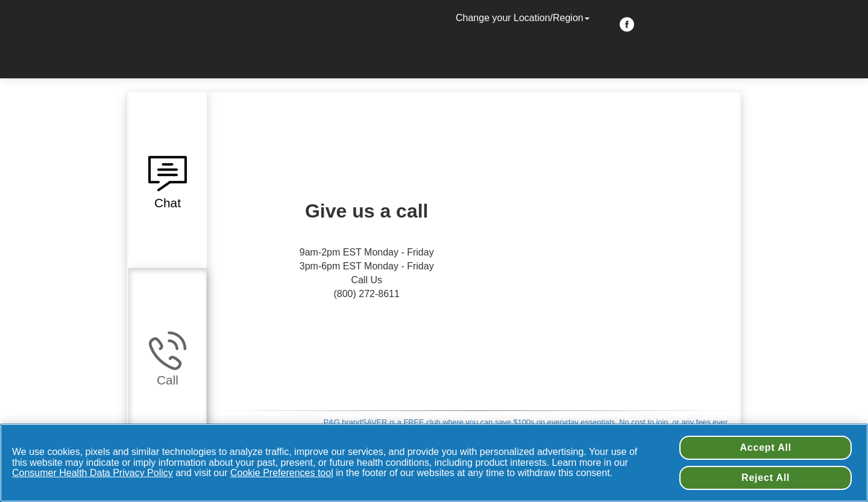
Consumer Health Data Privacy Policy (93, 473)
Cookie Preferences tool (282, 473)
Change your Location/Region (524, 18)
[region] (434, 463)
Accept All (766, 447)
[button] (168, 180)
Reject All (766, 478)
